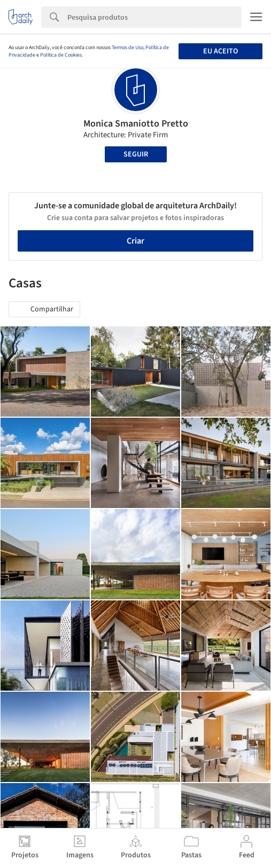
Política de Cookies (61, 55)
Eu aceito (220, 51)
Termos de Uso (127, 48)
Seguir (136, 154)
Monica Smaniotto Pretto (136, 124)
